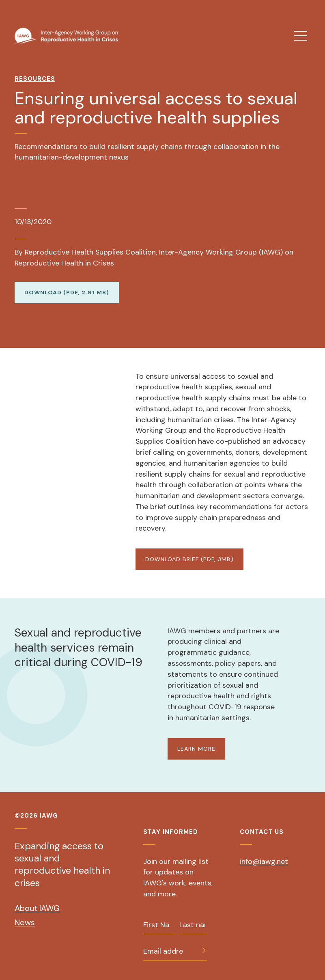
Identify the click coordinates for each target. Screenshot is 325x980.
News (25, 922)
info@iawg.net (264, 861)
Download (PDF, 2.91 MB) (67, 292)
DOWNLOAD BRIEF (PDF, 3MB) (189, 559)
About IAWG (37, 908)
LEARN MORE (196, 749)
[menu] (301, 36)
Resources (35, 79)
